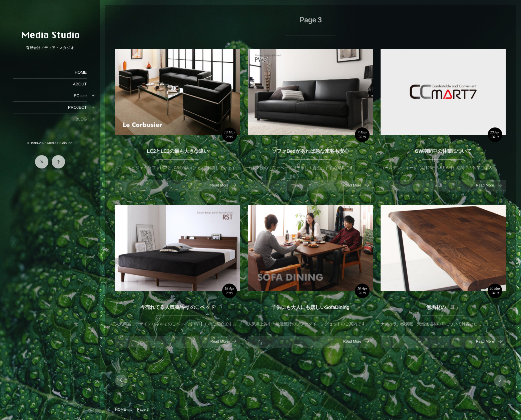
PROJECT (77, 107)
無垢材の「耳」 (443, 307)
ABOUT (80, 84)
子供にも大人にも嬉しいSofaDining (311, 307)
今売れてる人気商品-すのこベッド (178, 307)
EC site (80, 96)
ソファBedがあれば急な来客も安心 (310, 151)
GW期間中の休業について (443, 151)
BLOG (81, 119)
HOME (81, 72)
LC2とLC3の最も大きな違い (178, 151)
